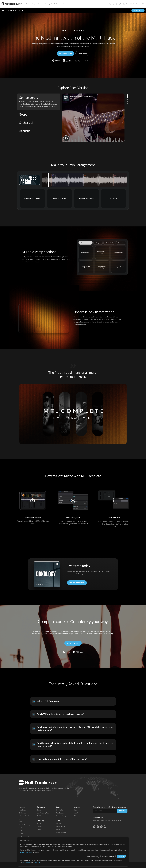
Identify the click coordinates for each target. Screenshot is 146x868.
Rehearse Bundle (24, 816)
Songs (34, 4)
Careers (40, 826)
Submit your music (62, 826)
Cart (126, 4)
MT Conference (56, 4)
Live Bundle (22, 813)
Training (40, 816)
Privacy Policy (38, 862)
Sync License (23, 819)
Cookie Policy (27, 862)
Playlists (58, 829)
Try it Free (82, 53)
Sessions (59, 823)
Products (27, 4)
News (39, 829)
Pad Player (22, 834)
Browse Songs (138, 10)
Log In (119, 4)
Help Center (135, 4)
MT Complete (23, 822)
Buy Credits (60, 810)
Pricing (47, 4)
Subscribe (122, 810)
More (65, 4)
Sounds (41, 4)
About (39, 823)
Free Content (60, 813)
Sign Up (112, 4)
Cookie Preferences (26, 852)
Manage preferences (92, 856)
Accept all (121, 856)
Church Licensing (24, 825)
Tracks (21, 828)
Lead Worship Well (43, 813)
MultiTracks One (24, 810)
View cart (77, 816)
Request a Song (61, 816)
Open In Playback (77, 583)
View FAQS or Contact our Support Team (107, 820)
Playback (21, 831)
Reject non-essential (108, 856)
